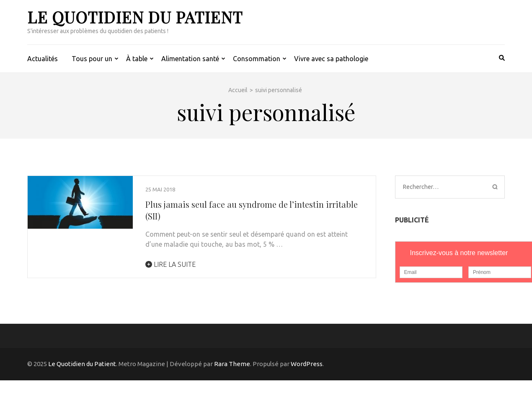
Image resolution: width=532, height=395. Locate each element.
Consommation (257, 59)
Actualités (43, 59)
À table (137, 59)
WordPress (307, 364)
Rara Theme (232, 364)
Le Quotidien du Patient (135, 17)
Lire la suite (170, 264)
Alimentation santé (190, 59)
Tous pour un (92, 59)
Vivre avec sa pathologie (331, 59)
